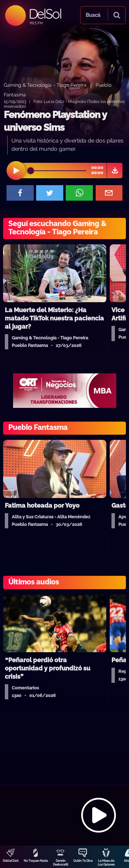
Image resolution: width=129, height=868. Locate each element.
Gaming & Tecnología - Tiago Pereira (45, 85)
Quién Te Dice (83, 861)
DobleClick (11, 861)
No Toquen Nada (36, 861)
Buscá (93, 15)
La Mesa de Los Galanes (106, 863)
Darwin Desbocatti (61, 863)
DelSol (45, 14)
